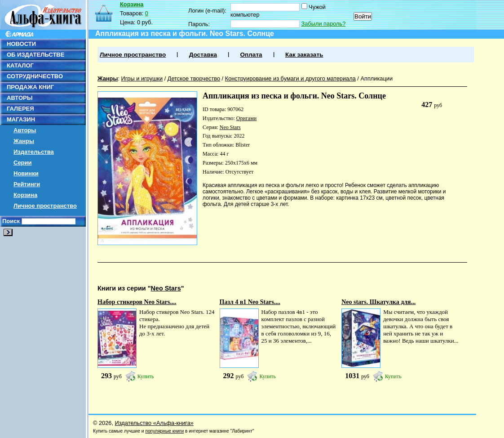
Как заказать (304, 55)
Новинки (26, 173)
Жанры (24, 141)
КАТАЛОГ (20, 65)
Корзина (25, 195)
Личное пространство (45, 206)
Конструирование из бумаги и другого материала (290, 78)
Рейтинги (27, 184)
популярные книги (164, 431)
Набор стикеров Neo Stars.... (137, 302)
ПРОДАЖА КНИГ (30, 87)
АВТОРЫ (20, 98)
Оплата (251, 55)
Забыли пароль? (324, 24)
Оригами (246, 118)
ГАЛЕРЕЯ (20, 109)
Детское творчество (194, 78)
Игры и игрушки (142, 78)
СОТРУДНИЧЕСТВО (35, 76)
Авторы (25, 130)
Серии (23, 163)
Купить (146, 376)
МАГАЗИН (21, 119)
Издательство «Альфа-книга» (154, 423)
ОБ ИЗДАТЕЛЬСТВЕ (35, 55)
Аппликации (376, 78)
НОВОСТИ (21, 44)
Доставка (203, 55)
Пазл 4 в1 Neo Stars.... (250, 302)
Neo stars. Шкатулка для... (378, 302)
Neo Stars (230, 127)
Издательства (34, 152)
